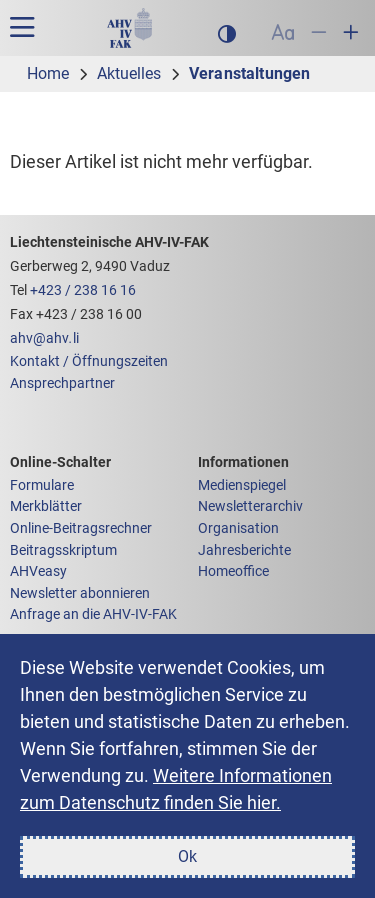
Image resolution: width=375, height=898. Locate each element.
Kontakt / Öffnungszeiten (89, 361)
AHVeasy (38, 571)
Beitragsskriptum (63, 550)
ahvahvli (44, 338)
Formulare (42, 485)
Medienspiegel (242, 485)
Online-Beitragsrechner (81, 528)
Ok (187, 856)
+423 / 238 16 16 (83, 290)
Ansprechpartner (62, 383)
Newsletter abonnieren (80, 593)
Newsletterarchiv (250, 506)
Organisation (238, 528)
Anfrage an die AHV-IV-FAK (93, 614)
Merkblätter (46, 506)
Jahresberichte (244, 550)
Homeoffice (233, 571)
